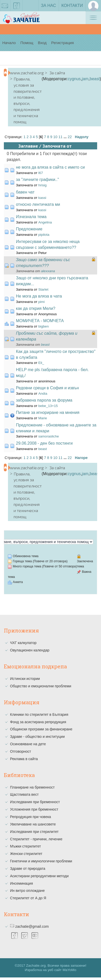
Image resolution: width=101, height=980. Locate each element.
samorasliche (49, 436)
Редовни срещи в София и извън (47, 388)
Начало (9, 43)
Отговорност (21, 751)
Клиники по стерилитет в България (39, 714)
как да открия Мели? (36, 308)
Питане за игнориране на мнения (48, 412)
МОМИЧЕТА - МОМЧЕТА (40, 321)
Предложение (29, 229)
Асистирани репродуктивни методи (39, 876)
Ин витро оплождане (27, 891)
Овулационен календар (30, 650)
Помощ (27, 43)
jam (85, 79)
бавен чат (25, 192)
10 (55, 137)
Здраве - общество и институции (37, 737)
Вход (42, 43)
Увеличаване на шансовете (33, 824)
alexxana (48, 271)
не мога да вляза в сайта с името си (50, 167)
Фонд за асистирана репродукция (38, 722)
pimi (42, 302)
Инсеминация (21, 883)
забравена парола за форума (44, 400)
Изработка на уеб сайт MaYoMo (51, 970)
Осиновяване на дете (28, 744)
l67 (41, 173)
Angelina (45, 222)
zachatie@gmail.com (32, 926)
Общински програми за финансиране (41, 729)
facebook (17, 7)
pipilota (44, 235)
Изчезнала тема (31, 217)
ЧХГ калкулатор (23, 643)
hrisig (42, 185)
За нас (49, 6)
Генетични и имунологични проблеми (41, 861)
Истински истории (25, 679)
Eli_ (41, 363)
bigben (44, 326)
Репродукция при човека (30, 817)
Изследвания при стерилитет (34, 832)
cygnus (74, 79)
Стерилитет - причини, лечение (36, 839)
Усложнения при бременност (34, 809)
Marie (43, 418)
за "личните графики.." (37, 180)
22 (70, 137)
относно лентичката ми (38, 204)
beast (95, 79)
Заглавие (28, 146)
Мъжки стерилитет (25, 846)
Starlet (43, 289)
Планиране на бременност (32, 787)
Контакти (72, 6)
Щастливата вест (24, 794)
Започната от (57, 146)
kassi (42, 198)
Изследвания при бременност (35, 802)
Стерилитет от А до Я (28, 898)
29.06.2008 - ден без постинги (44, 443)
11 (60, 137)
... (66, 137)
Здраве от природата (28, 869)
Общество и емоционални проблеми (41, 686)
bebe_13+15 (48, 406)
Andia (43, 394)
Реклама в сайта (24, 759)
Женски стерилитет (26, 854)
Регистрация (62, 43)
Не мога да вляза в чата (39, 296)
